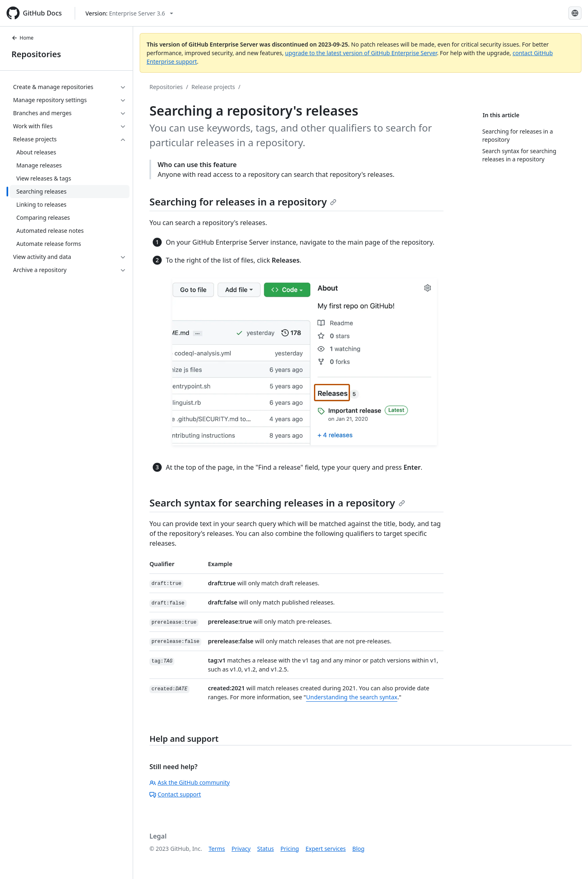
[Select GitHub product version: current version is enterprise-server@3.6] (129, 13)
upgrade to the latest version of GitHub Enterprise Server (361, 53)
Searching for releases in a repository (243, 202)
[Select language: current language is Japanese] (575, 13)
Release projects (213, 87)
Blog (359, 849)
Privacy (241, 849)
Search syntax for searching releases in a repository (277, 503)
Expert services (326, 849)
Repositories (36, 54)
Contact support (175, 794)
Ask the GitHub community (190, 782)
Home (22, 38)
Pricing (290, 849)
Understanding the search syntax (352, 697)
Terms (217, 849)
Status (266, 849)
